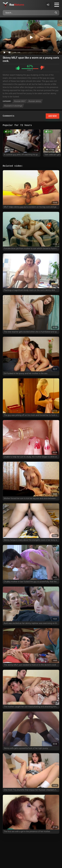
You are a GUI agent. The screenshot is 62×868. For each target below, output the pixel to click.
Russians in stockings (13, 106)
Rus (17, 5)
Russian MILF (20, 101)
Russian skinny (35, 101)
